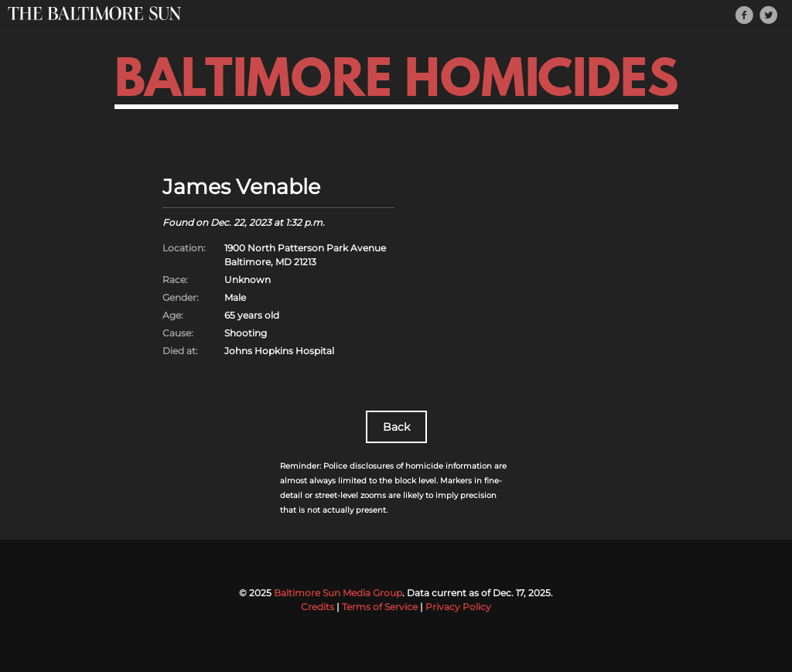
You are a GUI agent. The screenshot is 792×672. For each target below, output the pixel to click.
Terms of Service (380, 607)
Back (396, 427)
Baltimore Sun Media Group (338, 593)
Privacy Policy (458, 607)
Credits (317, 607)
